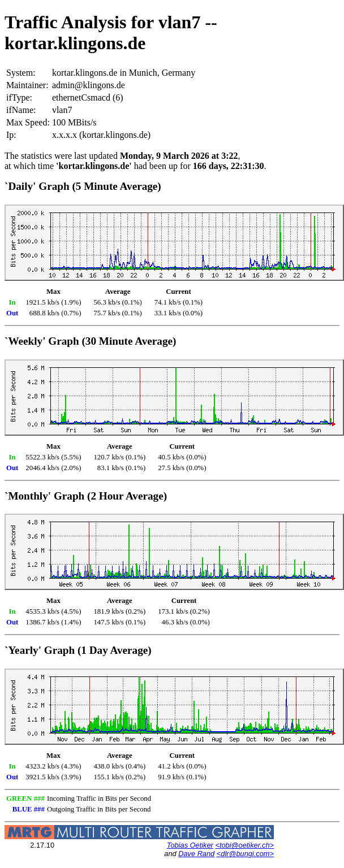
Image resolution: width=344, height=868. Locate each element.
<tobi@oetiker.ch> (244, 845)
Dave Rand (196, 854)
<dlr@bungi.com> (245, 854)
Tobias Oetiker (190, 845)
